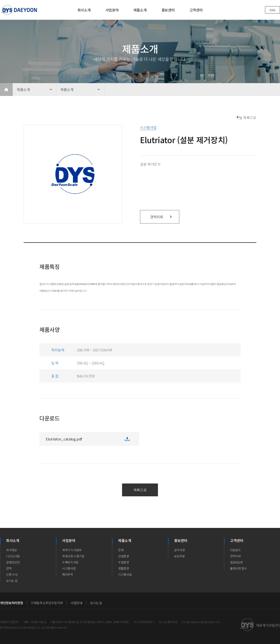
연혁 (9, 568)
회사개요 (12, 550)
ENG (273, 10)
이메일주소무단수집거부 (47, 603)
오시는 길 (12, 581)
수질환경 (124, 562)
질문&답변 (236, 562)
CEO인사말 (13, 556)
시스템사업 (69, 568)
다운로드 (236, 550)
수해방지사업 (70, 562)
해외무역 (68, 574)
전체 (121, 550)
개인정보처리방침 (12, 603)
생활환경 (124, 568)
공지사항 (180, 550)
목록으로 (250, 117)
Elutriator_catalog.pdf (64, 439)
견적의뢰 (157, 217)
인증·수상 (12, 574)
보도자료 (180, 556)
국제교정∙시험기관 (73, 556)
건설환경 (124, 556)
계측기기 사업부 (72, 550)
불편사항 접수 (238, 568)
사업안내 (76, 603)
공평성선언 (13, 562)
